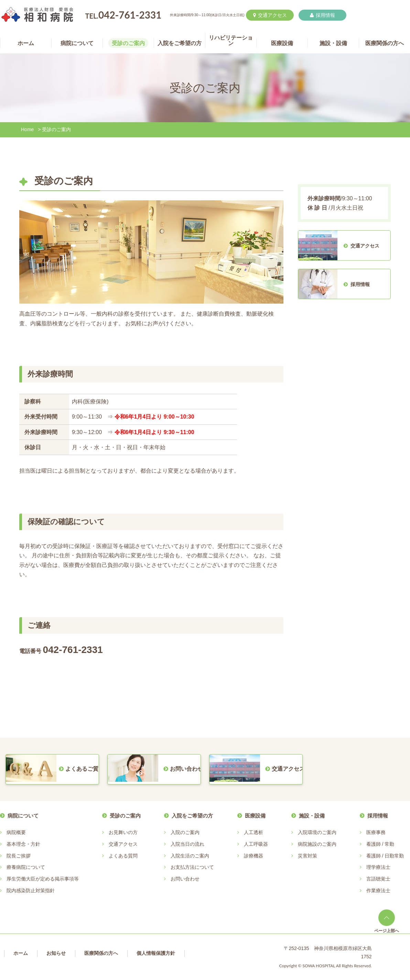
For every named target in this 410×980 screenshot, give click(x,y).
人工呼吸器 (256, 844)
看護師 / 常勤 (380, 844)
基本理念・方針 (23, 844)
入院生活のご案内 (190, 856)
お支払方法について (192, 867)
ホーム (21, 953)
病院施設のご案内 (317, 844)
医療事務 (376, 832)
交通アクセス (270, 15)
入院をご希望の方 (192, 816)
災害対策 (307, 856)
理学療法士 (378, 867)
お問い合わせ (185, 879)
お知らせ (56, 953)
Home (27, 129)
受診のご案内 (125, 816)
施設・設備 (312, 816)
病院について (23, 816)
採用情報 (322, 15)
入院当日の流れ (187, 844)
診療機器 (253, 856)
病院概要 (16, 832)
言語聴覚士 (378, 879)
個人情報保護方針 (156, 953)
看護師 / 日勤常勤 (385, 856)
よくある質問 (123, 856)
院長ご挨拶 (19, 856)
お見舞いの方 (123, 832)
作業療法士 (378, 891)
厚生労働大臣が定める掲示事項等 (43, 879)
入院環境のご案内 (317, 832)
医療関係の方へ (101, 953)
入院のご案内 (185, 832)
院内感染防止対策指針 (31, 891)
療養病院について (26, 867)
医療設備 (255, 816)
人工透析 (253, 832)
